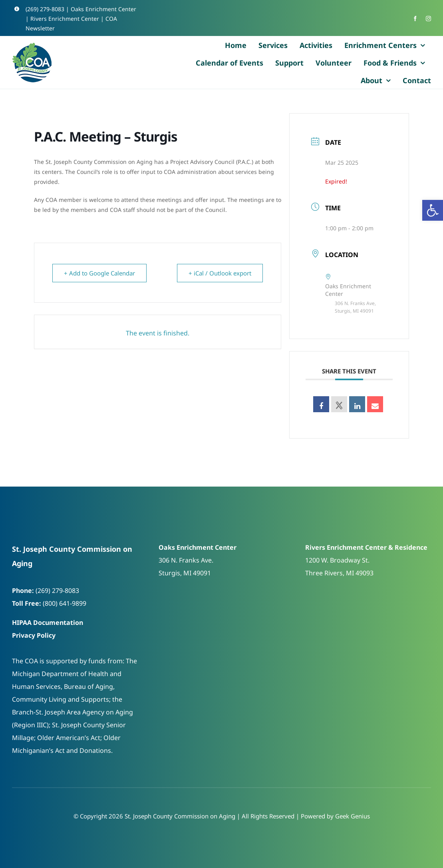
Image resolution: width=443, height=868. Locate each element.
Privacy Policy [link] (34, 635)
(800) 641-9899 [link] (65, 603)
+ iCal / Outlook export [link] (220, 273)
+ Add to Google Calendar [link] (99, 273)
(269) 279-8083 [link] (45, 9)
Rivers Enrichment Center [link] (65, 19)
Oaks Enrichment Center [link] (103, 9)
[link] (433, 210)
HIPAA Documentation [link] (48, 623)
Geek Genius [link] (353, 816)
